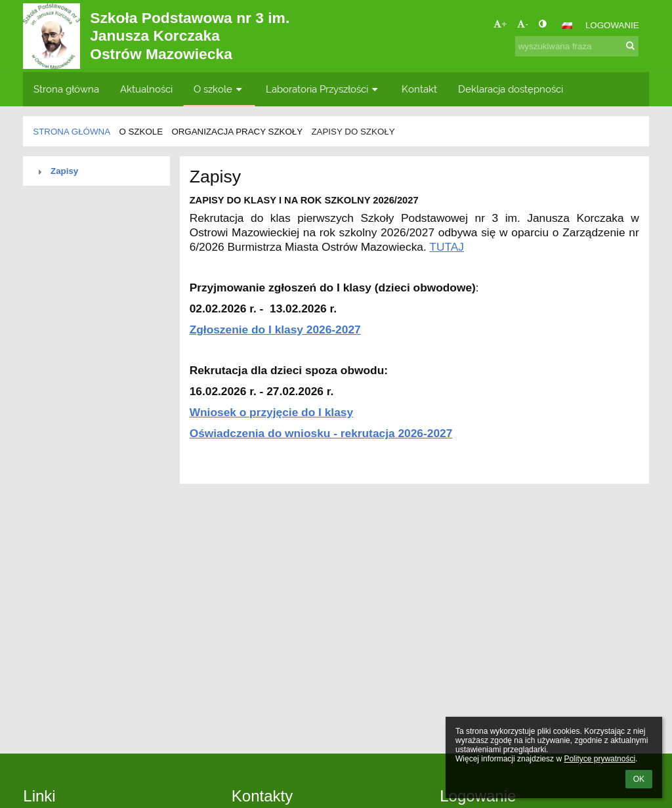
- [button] (522, 24)
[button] (567, 26)
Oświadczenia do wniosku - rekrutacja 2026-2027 (321, 433)
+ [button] (500, 24)
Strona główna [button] (66, 89)
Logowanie (612, 25)
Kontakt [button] (419, 89)
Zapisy (64, 171)
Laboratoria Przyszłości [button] (323, 89)
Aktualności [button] (146, 89)
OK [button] (639, 779)
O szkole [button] (219, 89)
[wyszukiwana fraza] (577, 46)
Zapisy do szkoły (353, 132)
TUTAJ (447, 247)
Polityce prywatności (599, 759)
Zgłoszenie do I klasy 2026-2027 (275, 330)
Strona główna (72, 132)
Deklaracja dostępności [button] (511, 89)
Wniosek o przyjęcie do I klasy (271, 412)
